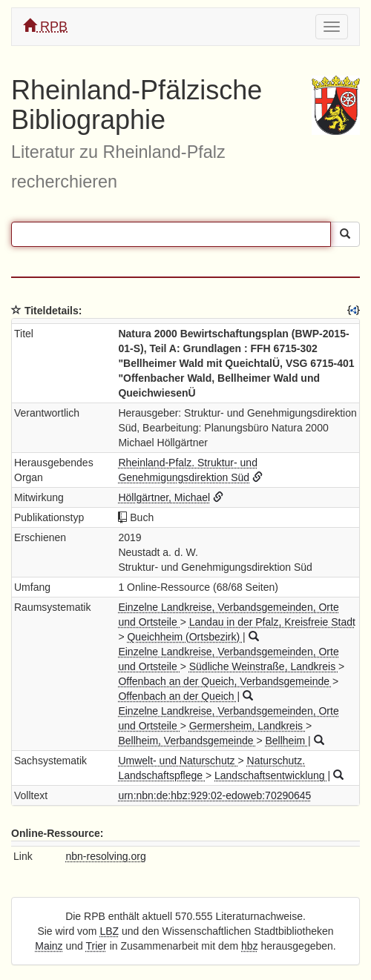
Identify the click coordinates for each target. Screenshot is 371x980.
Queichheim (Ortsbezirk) (185, 637)
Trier (96, 946)
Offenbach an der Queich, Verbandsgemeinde (225, 681)
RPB (45, 26)
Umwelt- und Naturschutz (178, 761)
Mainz (49, 946)
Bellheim (286, 741)
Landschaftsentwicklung (271, 775)
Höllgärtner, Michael (164, 497)
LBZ (109, 931)
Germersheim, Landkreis (247, 726)
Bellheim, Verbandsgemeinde (187, 741)
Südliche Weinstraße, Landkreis (264, 666)
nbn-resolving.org (106, 856)
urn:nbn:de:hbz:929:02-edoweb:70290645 (214, 795)
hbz (250, 946)
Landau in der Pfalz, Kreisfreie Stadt (272, 622)
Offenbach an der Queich (177, 696)
